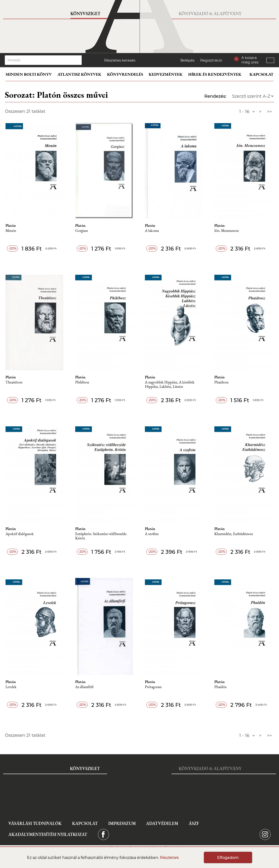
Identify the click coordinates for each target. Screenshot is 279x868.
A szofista (152, 534)
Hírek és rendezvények (215, 74)
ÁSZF (194, 823)
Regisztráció (211, 60)
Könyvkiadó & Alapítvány (210, 14)
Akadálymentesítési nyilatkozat (48, 834)
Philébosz (82, 382)
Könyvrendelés (125, 74)
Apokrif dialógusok (20, 534)
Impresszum (122, 823)
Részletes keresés (120, 60)
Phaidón (220, 687)
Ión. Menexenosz (227, 231)
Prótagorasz (153, 687)
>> (269, 112)
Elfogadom (228, 858)
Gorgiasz (82, 231)
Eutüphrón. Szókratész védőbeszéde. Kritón (101, 536)
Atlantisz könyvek (79, 74)
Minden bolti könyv (29, 74)
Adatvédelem (162, 823)
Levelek (11, 687)
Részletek (169, 858)
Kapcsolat (262, 74)
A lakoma (152, 231)
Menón (11, 231)
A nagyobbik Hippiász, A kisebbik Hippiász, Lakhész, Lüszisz (170, 385)
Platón (11, 226)
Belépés (187, 60)
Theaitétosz (14, 382)
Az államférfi (84, 687)
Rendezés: (215, 96)
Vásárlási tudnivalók (35, 823)
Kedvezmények (166, 74)
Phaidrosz (221, 382)
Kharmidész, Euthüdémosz (234, 534)
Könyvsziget (85, 14)
